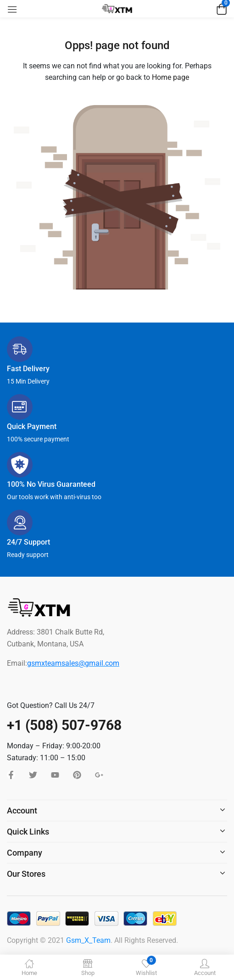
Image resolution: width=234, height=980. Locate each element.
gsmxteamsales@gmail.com (73, 663)
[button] (220, 9)
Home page (170, 77)
